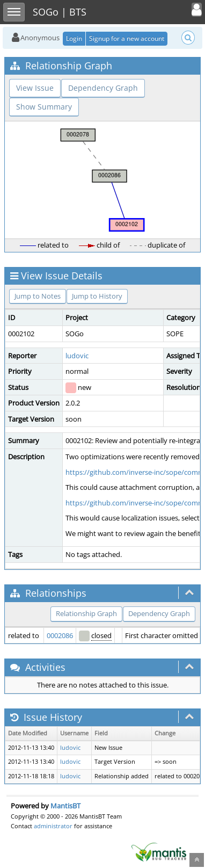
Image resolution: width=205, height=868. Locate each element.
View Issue (35, 88)
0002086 (60, 635)
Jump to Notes (38, 296)
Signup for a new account (127, 38)
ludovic (77, 356)
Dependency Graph (103, 88)
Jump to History (97, 296)
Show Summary (44, 107)
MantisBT (65, 806)
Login (74, 38)
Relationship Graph (86, 613)
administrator (53, 826)
